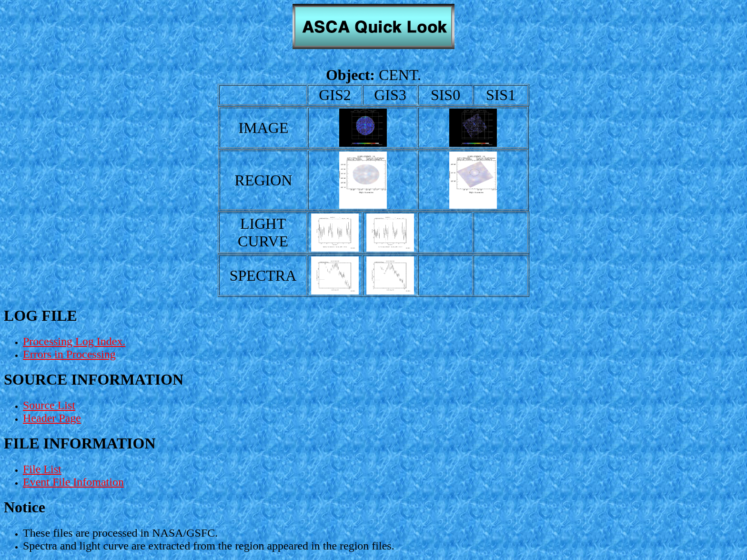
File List (42, 469)
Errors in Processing (69, 354)
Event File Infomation (73, 482)
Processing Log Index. (74, 341)
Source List (49, 405)
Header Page (52, 418)
